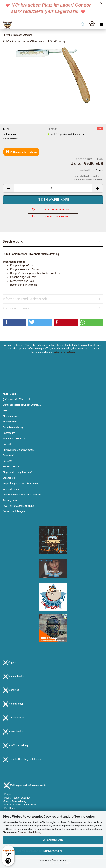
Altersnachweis (11, 416)
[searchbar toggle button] (83, 25)
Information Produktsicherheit (25, 299)
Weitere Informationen (53, 861)
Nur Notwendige (53, 851)
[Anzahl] (53, 188)
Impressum (9, 433)
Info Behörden (16, 731)
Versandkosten (11, 489)
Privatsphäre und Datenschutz (19, 450)
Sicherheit (14, 690)
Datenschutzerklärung (29, 832)
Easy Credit (30, 805)
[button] (8, 188)
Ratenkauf (8, 455)
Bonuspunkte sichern (21, 152)
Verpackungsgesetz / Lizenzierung (21, 483)
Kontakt (7, 444)
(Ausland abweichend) (74, 134)
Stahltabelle (9, 478)
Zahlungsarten (10, 500)
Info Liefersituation (10, 138)
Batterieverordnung (13, 427)
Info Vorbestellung (18, 745)
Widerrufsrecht (16, 704)
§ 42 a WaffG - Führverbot (16, 399)
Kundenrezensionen (18, 308)
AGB (5, 410)
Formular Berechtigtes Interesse (25, 759)
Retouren (8, 461)
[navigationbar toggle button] (101, 25)
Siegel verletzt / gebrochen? (17, 472)
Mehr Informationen (65, 352)
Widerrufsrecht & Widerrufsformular (22, 495)
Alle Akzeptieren (53, 840)
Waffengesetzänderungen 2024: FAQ (22, 405)
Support (12, 662)
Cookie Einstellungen (14, 511)
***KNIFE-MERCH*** (14, 438)
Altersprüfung (10, 422)
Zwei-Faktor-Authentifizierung (18, 506)
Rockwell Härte (11, 467)
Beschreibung (13, 241)
